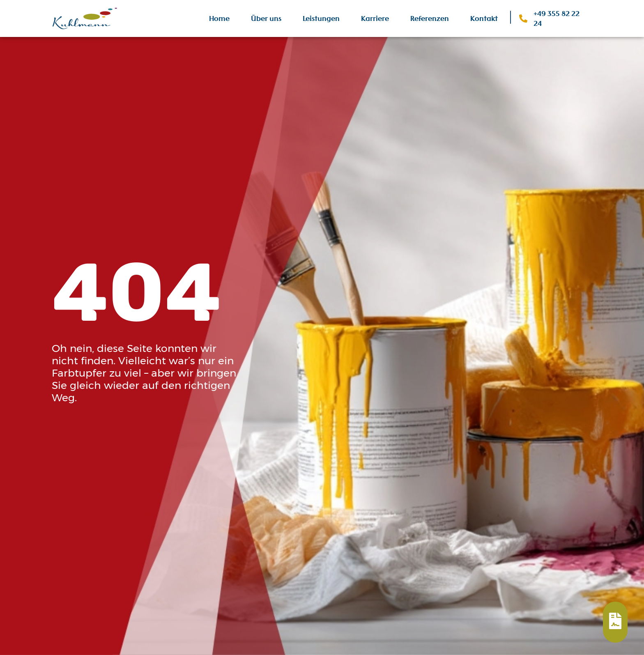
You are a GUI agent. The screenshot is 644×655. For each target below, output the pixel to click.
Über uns (266, 18)
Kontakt (484, 18)
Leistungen (321, 18)
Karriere (375, 18)
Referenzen (430, 18)
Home (219, 18)
